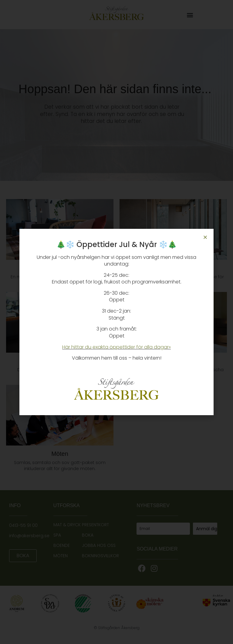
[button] (190, 15)
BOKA (88, 535)
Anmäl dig (207, 529)
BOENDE (62, 545)
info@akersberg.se (29, 536)
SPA (57, 535)
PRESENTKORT (95, 525)
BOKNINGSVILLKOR (100, 556)
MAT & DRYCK (67, 525)
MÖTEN (61, 556)
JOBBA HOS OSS (99, 545)
